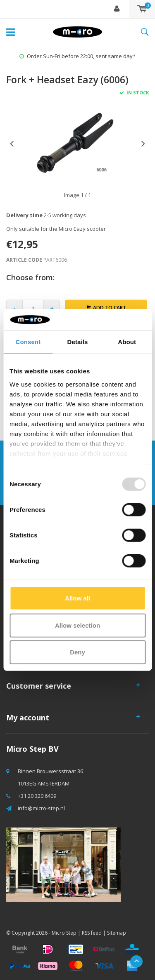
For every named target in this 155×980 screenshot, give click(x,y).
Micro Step (64, 933)
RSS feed (92, 933)
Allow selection (77, 625)
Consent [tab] (28, 342)
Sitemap (117, 933)
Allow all (77, 598)
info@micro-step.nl (41, 808)
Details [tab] (78, 342)
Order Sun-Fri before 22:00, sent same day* (77, 56)
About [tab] (127, 342)
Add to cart (106, 308)
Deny (77, 652)
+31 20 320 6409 (37, 796)
